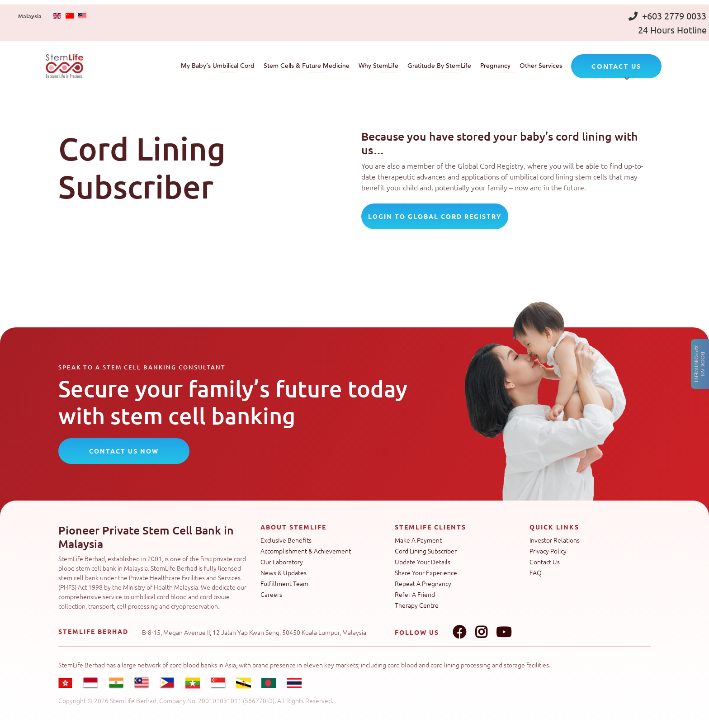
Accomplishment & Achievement (306, 551)
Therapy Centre (417, 605)
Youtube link (504, 632)
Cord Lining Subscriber (426, 551)
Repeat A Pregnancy (423, 583)
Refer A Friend (415, 594)
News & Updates (284, 572)
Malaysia (30, 16)
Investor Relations (555, 540)
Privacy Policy (548, 551)
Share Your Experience (426, 572)
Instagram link (481, 632)
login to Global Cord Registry (435, 216)
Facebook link (459, 632)
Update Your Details (423, 562)
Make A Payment (418, 540)
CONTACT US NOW (124, 451)
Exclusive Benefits (286, 540)
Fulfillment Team (284, 583)
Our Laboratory (282, 562)
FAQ (536, 572)
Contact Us (545, 562)
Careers (271, 594)
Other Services (541, 66)
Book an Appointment (700, 364)
